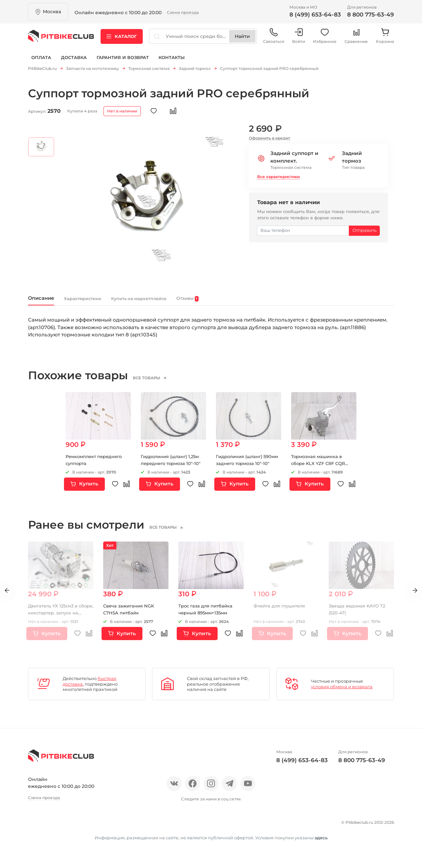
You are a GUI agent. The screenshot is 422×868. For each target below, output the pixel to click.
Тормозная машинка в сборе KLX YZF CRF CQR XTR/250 (320, 468)
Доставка (74, 62)
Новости (90, 826)
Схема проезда (183, 12)
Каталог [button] (122, 39)
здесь (321, 851)
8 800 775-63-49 (371, 15)
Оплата (41, 62)
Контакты (172, 62)
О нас (35, 826)
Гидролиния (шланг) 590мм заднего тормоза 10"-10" (245, 468)
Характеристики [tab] (101, 302)
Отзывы (60, 826)
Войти (299, 39)
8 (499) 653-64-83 (315, 15)
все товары (156, 383)
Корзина (385, 39)
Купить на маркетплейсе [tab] (178, 302)
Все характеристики (278, 179)
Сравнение (356, 39)
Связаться (274, 39)
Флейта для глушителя (282, 610)
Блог (115, 826)
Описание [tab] (46, 302)
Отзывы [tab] (244, 302)
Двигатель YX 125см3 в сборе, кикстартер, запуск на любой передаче (60, 617)
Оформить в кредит (270, 140)
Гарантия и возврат (123, 62)
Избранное (325, 39)
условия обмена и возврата (342, 691)
